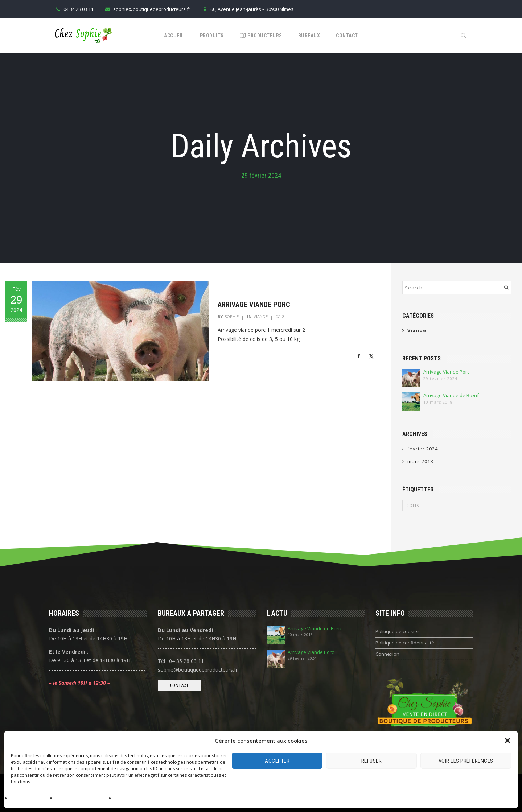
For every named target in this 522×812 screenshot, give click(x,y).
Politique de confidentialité (84, 799)
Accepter (277, 761)
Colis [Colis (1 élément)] (413, 506)
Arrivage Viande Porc (256, 305)
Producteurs (261, 36)
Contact (347, 36)
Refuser (372, 761)
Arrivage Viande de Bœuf (451, 395)
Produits (212, 36)
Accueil (174, 36)
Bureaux (309, 36)
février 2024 (423, 449)
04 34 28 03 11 (74, 9)
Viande (263, 316)
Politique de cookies (32, 799)
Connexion (387, 654)
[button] (507, 741)
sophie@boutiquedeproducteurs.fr (147, 9)
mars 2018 (420, 461)
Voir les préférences (466, 761)
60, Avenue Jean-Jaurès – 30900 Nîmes (247, 9)
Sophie (234, 316)
